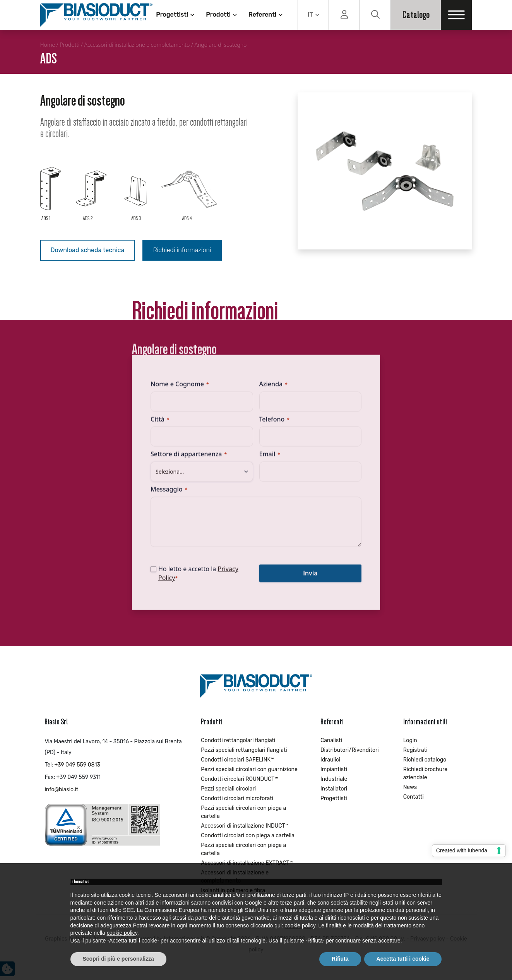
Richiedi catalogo (425, 760)
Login (410, 740)
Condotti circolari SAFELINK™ (237, 760)
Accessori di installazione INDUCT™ (245, 826)
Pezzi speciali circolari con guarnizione (249, 769)
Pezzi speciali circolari (228, 789)
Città (160, 423)
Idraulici (330, 760)
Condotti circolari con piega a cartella (248, 836)
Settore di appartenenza (189, 459)
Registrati (415, 750)
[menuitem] (313, 15)
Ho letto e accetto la (198, 578)
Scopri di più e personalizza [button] (118, 959)
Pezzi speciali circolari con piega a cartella (243, 812)
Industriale (334, 779)
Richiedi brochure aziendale (425, 773)
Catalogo (416, 15)
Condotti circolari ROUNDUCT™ (239, 779)
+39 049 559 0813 (77, 765)
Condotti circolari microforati (237, 798)
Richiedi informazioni (182, 250)
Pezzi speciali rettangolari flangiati (244, 750)
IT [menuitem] (310, 15)
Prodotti (218, 15)
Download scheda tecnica (88, 250)
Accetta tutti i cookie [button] (403, 959)
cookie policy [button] (300, 925)
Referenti (262, 15)
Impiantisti (334, 769)
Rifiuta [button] (340, 959)
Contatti (414, 797)
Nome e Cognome (180, 389)
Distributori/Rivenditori (350, 750)
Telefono (274, 423)
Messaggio (169, 494)
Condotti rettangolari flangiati (238, 740)
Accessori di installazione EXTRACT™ (247, 863)
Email (270, 459)
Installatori (334, 789)
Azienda (273, 389)
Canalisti (331, 740)
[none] (313, 15)
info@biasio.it (61, 790)
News (410, 787)
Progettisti (172, 15)
